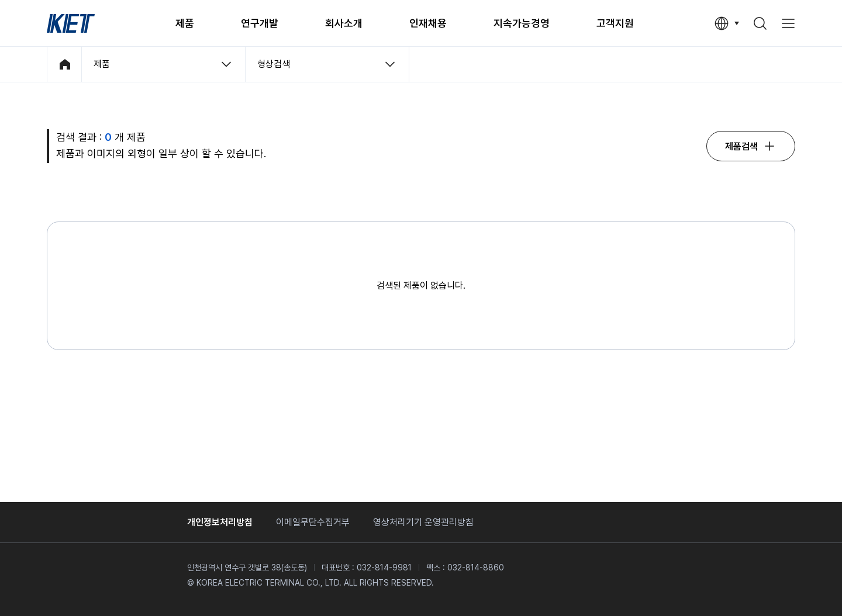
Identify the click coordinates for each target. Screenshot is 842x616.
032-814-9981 (384, 567)
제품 (185, 23)
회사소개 (344, 23)
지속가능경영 (522, 23)
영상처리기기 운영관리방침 (423, 522)
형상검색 (274, 64)
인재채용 (428, 23)
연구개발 (260, 23)
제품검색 (741, 146)
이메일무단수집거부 (313, 522)
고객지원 (615, 23)
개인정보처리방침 (220, 522)
